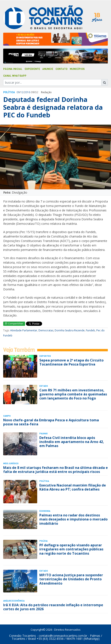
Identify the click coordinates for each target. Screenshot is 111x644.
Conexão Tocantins (23, 636)
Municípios (77, 69)
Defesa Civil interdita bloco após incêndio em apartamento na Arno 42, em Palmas (72, 442)
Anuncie (48, 69)
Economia (45, 511)
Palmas (43, 434)
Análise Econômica (14, 601)
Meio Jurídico (11, 463)
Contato (61, 69)
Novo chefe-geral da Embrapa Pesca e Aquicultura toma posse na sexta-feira (51, 422)
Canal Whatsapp (15, 76)
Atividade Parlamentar (24, 330)
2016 (27, 92)
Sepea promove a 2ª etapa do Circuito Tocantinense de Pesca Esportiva (71, 362)
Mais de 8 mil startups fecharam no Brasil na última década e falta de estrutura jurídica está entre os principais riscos (55, 470)
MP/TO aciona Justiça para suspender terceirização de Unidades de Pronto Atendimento (71, 579)
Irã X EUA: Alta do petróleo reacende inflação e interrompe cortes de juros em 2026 (53, 607)
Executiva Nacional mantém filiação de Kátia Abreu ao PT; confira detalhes (73, 487)
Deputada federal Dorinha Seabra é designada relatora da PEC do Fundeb (53, 107)
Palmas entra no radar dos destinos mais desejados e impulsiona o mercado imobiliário (73, 519)
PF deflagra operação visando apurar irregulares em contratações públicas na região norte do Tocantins (71, 549)
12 (22, 92)
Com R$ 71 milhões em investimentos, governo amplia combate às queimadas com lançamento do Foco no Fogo (73, 394)
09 (18, 92)
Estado (44, 386)
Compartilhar (14, 323)
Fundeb (90, 330)
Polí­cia (43, 541)
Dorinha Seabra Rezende (70, 330)
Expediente (32, 69)
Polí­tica (9, 92)
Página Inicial (13, 69)
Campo (7, 416)
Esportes (45, 356)
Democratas (46, 330)
